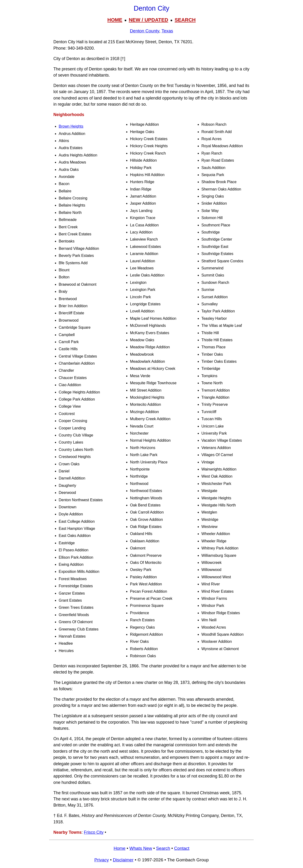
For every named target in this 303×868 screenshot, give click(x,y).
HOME (115, 20)
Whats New (141, 848)
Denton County (145, 31)
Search (163, 848)
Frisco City (94, 832)
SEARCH (185, 20)
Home (120, 848)
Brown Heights (71, 126)
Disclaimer (123, 860)
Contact (182, 848)
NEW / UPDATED (148, 20)
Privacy (101, 860)
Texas (167, 31)
